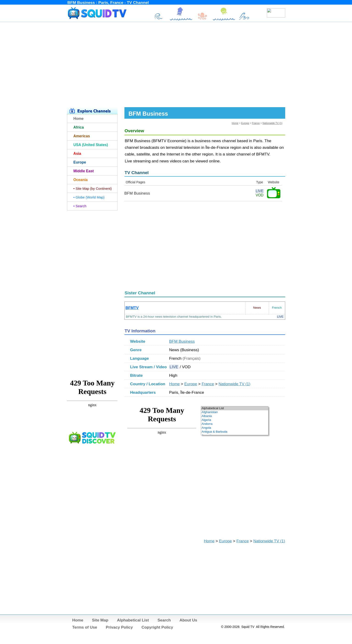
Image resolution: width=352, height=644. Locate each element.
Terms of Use (85, 627)
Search (164, 620)
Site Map (100, 620)
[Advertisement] (176, 64)
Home (235, 123)
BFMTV (132, 308)
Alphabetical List (133, 620)
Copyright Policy (157, 627)
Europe (245, 123)
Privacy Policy (119, 627)
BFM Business (182, 341)
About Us (188, 620)
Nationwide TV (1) (272, 123)
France (256, 123)
